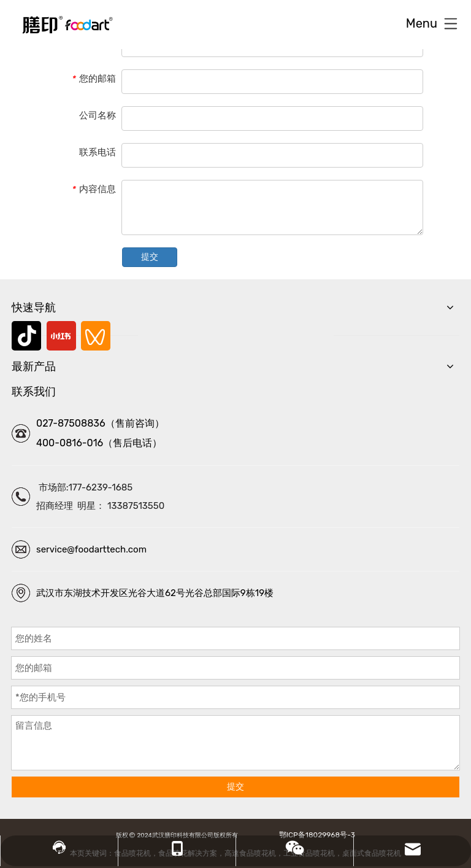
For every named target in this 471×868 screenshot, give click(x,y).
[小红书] (61, 336)
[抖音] (26, 336)
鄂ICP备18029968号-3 (315, 835)
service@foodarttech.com (91, 549)
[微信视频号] (96, 336)
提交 (150, 257)
